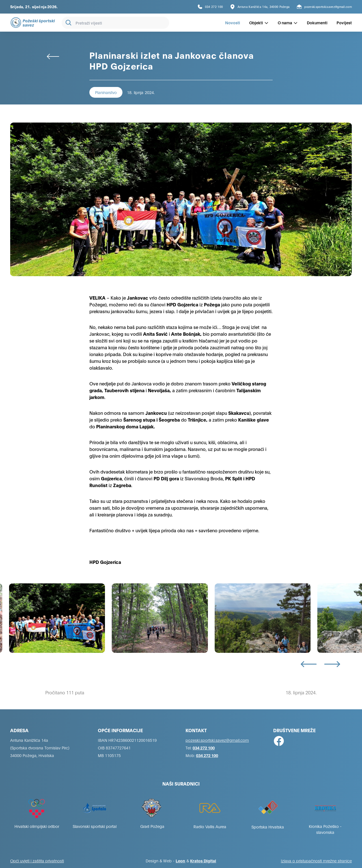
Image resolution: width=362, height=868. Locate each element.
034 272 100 (204, 748)
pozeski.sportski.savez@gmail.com (217, 740)
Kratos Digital (203, 861)
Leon (180, 861)
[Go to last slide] (309, 664)
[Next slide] (332, 664)
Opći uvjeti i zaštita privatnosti (37, 861)
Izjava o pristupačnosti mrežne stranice (316, 861)
